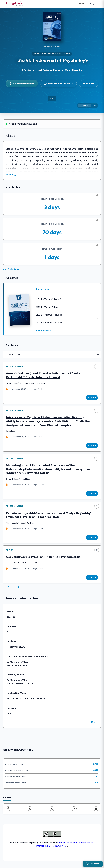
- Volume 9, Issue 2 (49, 299)
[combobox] (52, 354)
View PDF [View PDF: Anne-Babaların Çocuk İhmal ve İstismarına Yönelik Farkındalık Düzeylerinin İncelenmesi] (92, 398)
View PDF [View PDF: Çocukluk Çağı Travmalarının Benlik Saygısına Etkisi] (92, 579)
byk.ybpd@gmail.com (17, 667)
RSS (94, 724)
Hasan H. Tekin (12, 383)
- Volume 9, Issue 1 (48, 307)
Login (93, 4)
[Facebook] (8, 810)
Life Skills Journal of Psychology (52, 60)
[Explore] (89, 84)
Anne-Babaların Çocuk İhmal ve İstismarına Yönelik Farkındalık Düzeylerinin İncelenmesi (43, 375)
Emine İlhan (40, 383)
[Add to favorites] (97, 366)
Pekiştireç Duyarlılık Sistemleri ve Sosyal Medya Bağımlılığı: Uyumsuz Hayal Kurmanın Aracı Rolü (49, 516)
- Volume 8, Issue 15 (49, 322)
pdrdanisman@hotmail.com (20, 685)
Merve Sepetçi (12, 524)
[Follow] (84, 106)
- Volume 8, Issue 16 (49, 315)
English (82, 4)
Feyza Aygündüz (27, 383)
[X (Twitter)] (52, 810)
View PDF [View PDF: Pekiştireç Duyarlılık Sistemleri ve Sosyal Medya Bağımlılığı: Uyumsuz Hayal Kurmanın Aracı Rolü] (92, 538)
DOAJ (52, 98)
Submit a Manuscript (22, 83)
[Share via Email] (96, 810)
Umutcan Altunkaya (14, 564)
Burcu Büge (11, 432)
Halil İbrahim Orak (32, 564)
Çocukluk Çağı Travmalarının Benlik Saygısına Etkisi (44, 558)
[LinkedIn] (74, 810)
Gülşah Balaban (13, 480)
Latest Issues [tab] (43, 289)
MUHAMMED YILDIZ (59, 54)
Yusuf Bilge (26, 480)
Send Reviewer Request (58, 83)
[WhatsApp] (30, 810)
